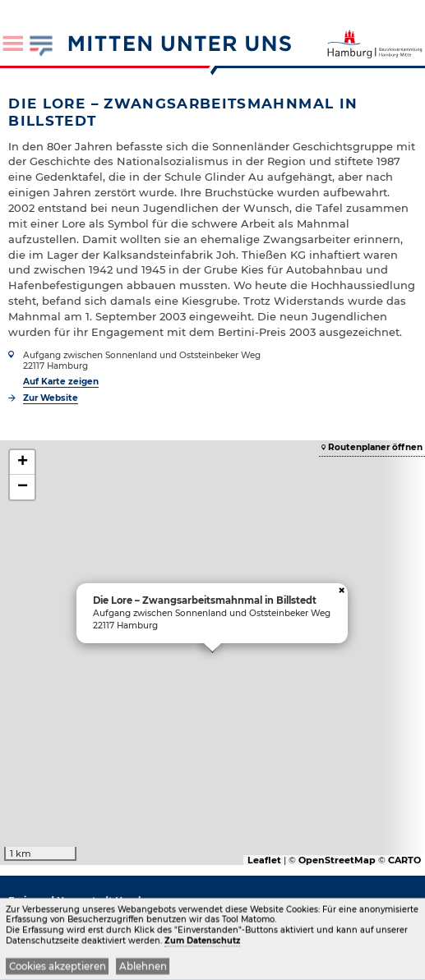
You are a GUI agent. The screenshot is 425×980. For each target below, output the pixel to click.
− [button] (23, 487)
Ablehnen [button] (143, 968)
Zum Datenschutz (202, 942)
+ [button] (23, 462)
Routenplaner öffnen (375, 447)
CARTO (404, 860)
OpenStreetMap (337, 860)
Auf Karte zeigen (61, 382)
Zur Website (51, 398)
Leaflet (264, 860)
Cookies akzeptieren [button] (58, 968)
